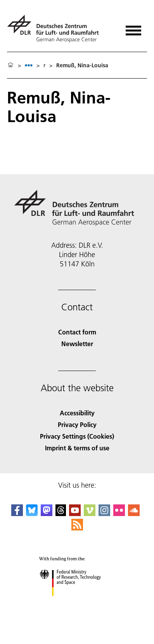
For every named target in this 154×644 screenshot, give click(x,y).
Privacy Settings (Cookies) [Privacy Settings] (77, 436)
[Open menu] (133, 28)
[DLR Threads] (61, 514)
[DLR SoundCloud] (134, 514)
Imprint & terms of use (77, 448)
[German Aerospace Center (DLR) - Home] (56, 29)
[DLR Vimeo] (90, 514)
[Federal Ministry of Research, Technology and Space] (77, 603)
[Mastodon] (47, 514)
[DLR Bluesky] (32, 514)
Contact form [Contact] (77, 332)
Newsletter (77, 344)
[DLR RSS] (77, 528)
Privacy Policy (77, 424)
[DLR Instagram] (104, 514)
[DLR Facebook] (17, 514)
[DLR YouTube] (75, 514)
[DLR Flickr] (119, 514)
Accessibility (77, 413)
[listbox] (29, 65)
